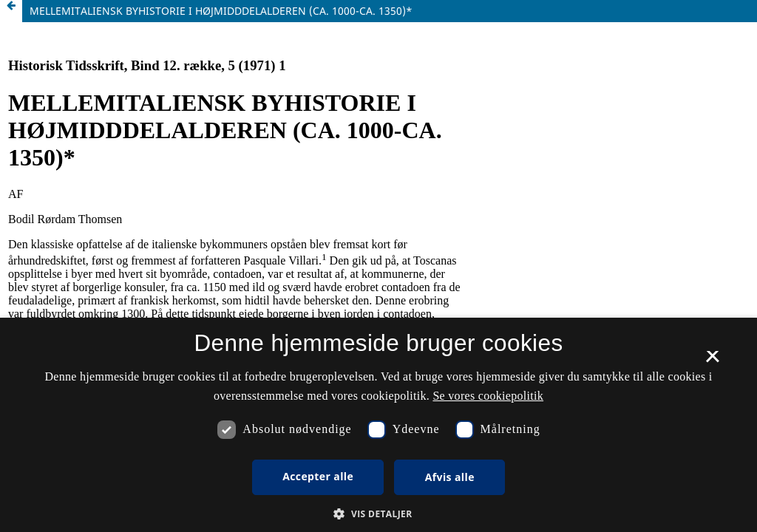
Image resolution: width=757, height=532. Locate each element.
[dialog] (378, 425)
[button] (378, 514)
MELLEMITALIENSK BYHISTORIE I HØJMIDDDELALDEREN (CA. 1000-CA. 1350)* (221, 11)
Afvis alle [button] (450, 477)
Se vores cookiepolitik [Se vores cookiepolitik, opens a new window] (488, 396)
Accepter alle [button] (318, 476)
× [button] (712, 361)
